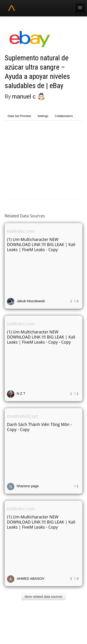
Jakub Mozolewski (31, 301)
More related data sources (43, 597)
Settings (43, 116)
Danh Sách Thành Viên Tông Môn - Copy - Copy (39, 427)
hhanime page (28, 486)
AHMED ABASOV (31, 578)
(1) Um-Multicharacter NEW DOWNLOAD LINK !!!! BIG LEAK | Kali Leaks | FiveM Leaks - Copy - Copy (41, 337)
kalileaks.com (21, 231)
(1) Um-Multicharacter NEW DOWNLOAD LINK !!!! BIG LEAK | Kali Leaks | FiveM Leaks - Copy (41, 244)
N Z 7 (21, 393)
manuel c (24, 96)
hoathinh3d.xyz (23, 416)
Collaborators (64, 116)
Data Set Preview (19, 116)
